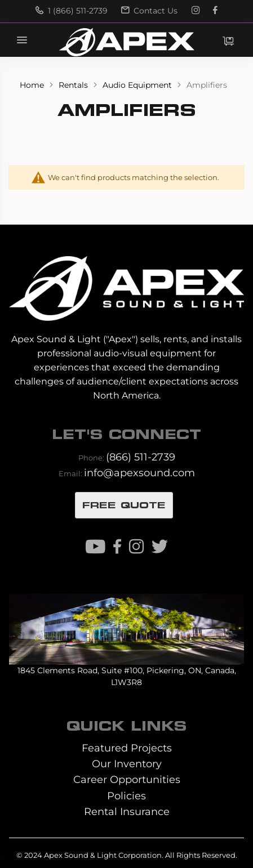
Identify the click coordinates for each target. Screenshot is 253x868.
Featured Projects (127, 748)
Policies (126, 796)
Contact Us (149, 11)
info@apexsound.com (139, 473)
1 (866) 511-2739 (72, 11)
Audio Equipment (138, 85)
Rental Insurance (127, 811)
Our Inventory (127, 764)
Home (33, 85)
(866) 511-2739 (141, 457)
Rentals (74, 85)
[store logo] (126, 42)
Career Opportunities (127, 779)
